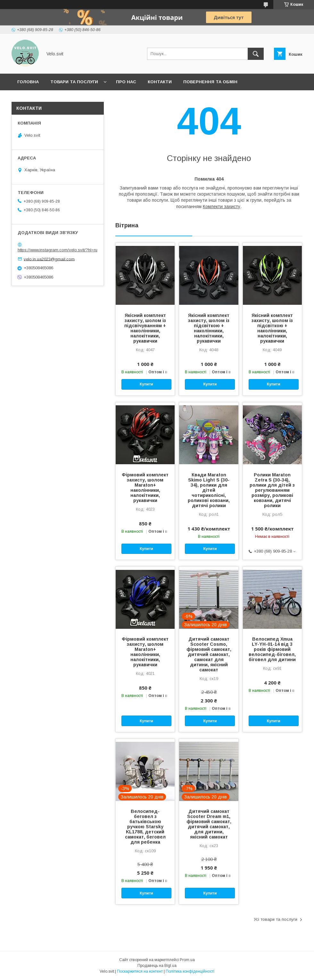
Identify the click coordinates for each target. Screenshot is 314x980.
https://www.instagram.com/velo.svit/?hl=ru (58, 250)
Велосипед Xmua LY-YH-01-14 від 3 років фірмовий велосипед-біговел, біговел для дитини (272, 649)
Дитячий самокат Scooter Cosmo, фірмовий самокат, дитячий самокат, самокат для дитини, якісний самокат (209, 654)
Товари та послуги (74, 82)
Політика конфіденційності (190, 971)
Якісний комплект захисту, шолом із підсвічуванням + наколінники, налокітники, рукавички (145, 328)
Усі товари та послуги (276, 919)
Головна (28, 82)
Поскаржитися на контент (140, 971)
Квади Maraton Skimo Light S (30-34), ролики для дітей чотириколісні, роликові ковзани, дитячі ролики (209, 490)
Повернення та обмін (210, 82)
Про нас (126, 82)
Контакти (160, 82)
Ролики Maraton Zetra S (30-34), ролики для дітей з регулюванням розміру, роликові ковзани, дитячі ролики (272, 490)
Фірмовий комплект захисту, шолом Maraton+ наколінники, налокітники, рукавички (145, 488)
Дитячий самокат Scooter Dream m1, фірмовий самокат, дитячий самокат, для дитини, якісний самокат (209, 824)
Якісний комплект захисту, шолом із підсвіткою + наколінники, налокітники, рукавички (209, 328)
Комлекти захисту (222, 207)
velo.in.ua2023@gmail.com (49, 259)
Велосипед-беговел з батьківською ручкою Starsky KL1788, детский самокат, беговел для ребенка (145, 827)
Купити (146, 384)
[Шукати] (256, 54)
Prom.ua (187, 960)
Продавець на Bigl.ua (157, 966)
